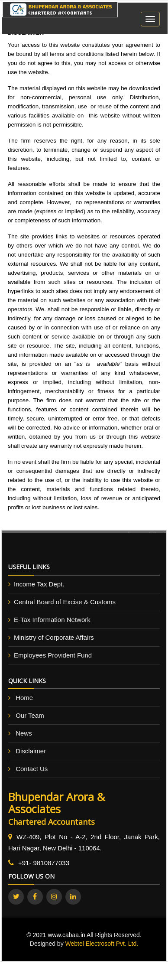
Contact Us (32, 769)
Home (24, 698)
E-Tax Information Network (52, 620)
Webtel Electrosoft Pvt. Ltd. (102, 944)
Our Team (30, 715)
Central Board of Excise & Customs (65, 602)
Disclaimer (31, 751)
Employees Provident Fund (53, 655)
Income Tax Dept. (39, 584)
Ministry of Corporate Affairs (54, 637)
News (24, 733)
